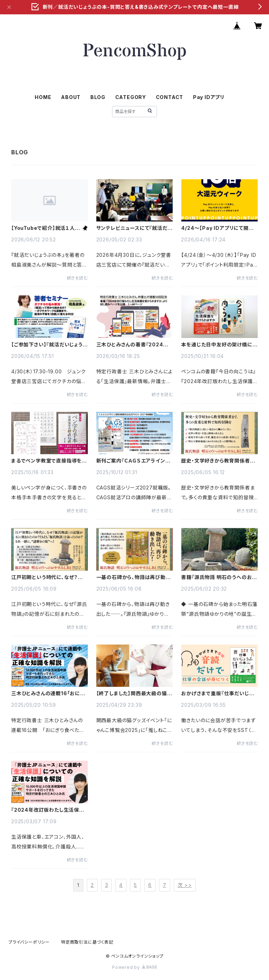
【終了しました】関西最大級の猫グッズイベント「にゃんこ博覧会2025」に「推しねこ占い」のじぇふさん (134, 693)
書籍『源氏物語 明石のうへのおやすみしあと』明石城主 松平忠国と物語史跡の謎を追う (219, 577)
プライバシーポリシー (29, 942)
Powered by (134, 967)
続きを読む (77, 278)
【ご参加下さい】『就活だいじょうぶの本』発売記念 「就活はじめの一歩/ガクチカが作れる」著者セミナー (50, 345)
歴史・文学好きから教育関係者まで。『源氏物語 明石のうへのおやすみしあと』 (218, 461)
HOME (43, 97)
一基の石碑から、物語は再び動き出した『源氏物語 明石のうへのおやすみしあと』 (134, 577)
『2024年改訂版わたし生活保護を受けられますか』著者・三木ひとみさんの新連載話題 (49, 810)
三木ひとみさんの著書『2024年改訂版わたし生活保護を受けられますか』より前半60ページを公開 (134, 345)
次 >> (185, 885)
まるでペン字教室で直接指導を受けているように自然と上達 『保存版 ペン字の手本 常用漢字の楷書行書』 (49, 461)
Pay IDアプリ (209, 97)
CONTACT (170, 97)
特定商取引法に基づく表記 (87, 942)
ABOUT (71, 97)
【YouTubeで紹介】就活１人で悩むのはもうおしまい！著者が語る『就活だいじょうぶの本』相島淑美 (46, 228)
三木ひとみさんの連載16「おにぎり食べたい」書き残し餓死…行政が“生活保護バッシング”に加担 (48, 693)
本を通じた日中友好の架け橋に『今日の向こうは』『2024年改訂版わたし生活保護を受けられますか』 (218, 345)
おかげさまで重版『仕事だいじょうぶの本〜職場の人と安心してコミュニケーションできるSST (219, 693)
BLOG (98, 97)
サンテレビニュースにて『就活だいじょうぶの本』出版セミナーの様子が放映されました (134, 228)
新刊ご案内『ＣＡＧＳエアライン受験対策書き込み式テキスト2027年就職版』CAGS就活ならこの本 (133, 461)
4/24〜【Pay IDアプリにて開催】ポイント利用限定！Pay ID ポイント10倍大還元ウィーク (219, 228)
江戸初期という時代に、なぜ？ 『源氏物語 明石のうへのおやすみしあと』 (49, 577)
